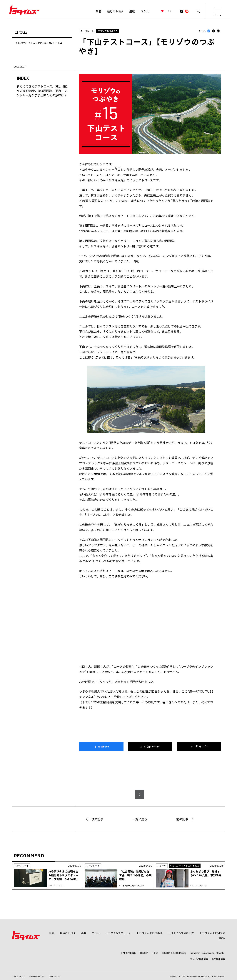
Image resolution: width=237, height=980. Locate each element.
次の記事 (97, 819)
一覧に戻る (140, 819)
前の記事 (182, 819)
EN (170, 11)
